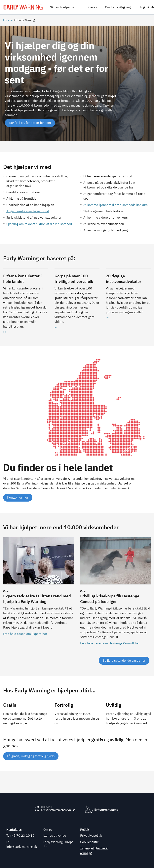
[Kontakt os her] (18, 498)
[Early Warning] (23, 7)
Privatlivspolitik (91, 835)
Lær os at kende (55, 835)
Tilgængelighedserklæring (94, 851)
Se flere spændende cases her (124, 660)
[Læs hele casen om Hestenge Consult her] (115, 594)
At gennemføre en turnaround (28, 211)
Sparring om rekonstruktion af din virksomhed (39, 224)
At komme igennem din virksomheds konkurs (115, 205)
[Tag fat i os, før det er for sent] (30, 123)
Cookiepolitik (89, 842)
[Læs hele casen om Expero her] (38, 594)
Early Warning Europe (58, 844)
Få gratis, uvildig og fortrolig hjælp (31, 756)
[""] (26, 304)
